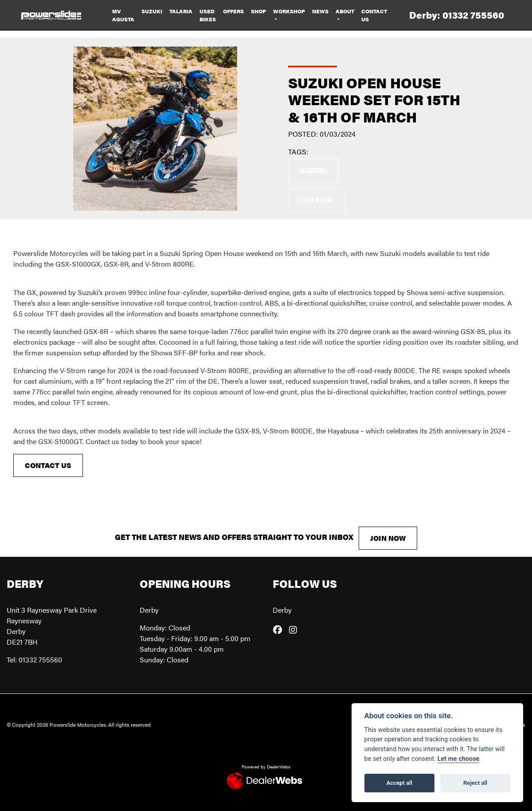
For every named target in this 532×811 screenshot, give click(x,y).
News (320, 11)
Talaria (181, 11)
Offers (233, 11)
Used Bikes (208, 15)
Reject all (475, 783)
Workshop (289, 11)
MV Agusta (123, 15)
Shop (258, 11)
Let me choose (459, 759)
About (345, 11)
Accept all (399, 783)
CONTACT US (48, 465)
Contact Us (374, 15)
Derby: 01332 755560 (457, 15)
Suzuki (152, 11)
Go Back (316, 200)
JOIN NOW (388, 538)
